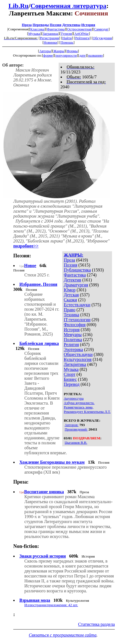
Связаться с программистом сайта (63, 635)
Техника (71, 315)
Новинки (50, 42)
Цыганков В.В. (76, 443)
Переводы (41, 25)
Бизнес (70, 379)
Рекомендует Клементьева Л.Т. (87, 412)
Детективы (71, 25)
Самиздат (101, 29)
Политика (73, 340)
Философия (75, 325)
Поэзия (56, 25)
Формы (72, 51)
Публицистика (77, 270)
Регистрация (49, 38)
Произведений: (76, 429)
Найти (67, 38)
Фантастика (56, 29)
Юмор (70, 290)
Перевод (71, 384)
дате (82, 55)
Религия (71, 345)
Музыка (34, 34)
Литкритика (75, 364)
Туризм (66, 34)
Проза (27, 25)
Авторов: (72, 425)
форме (48, 55)
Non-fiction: (26, 546)
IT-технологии (77, 320)
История (88, 25)
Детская (71, 295)
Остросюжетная (79, 29)
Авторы (45, 51)
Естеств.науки (77, 305)
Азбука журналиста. (79, 403)
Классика (37, 29)
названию (95, 55)
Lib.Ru (19, 6)
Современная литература (68, 6)
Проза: (21, 482)
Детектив (72, 280)
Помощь (67, 42)
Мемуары (73, 335)
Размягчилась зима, (78, 407)
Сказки (70, 300)
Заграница (50, 34)
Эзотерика (73, 349)
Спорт (69, 374)
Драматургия (76, 285)
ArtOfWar (82, 34)
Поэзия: (22, 256)
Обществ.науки (78, 354)
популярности (66, 55)
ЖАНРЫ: (73, 255)
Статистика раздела (96, 624)
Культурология (77, 359)
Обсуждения (102, 38)
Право (69, 310)
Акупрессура (74, 398)
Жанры (59, 51)
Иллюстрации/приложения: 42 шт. (51, 605)
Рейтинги (82, 38)
